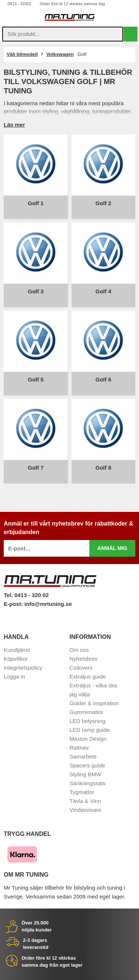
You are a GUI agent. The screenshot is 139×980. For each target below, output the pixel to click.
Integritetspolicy (23, 668)
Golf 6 (103, 379)
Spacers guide (87, 765)
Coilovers (81, 668)
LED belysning (88, 721)
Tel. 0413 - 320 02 (26, 595)
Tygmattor (82, 792)
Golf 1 (36, 203)
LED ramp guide (90, 730)
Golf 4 (103, 291)
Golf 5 (36, 379)
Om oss (79, 650)
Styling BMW (86, 774)
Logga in (14, 676)
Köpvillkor (16, 659)
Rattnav (79, 748)
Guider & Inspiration (94, 703)
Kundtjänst (17, 650)
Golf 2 (103, 203)
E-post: (14, 604)
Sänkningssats (88, 783)
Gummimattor (87, 712)
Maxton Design (88, 739)
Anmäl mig (112, 548)
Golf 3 (36, 291)
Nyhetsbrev (84, 659)
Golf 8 (103, 468)
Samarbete (83, 756)
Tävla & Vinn (85, 801)
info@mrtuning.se (48, 604)
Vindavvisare (86, 810)
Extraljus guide (88, 676)
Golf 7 (36, 468)
